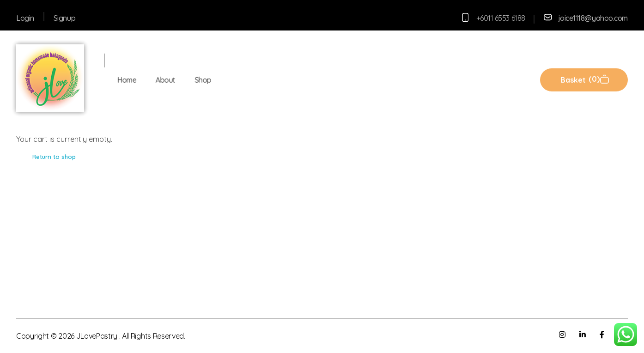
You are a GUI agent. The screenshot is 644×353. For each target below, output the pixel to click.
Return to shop (54, 157)
